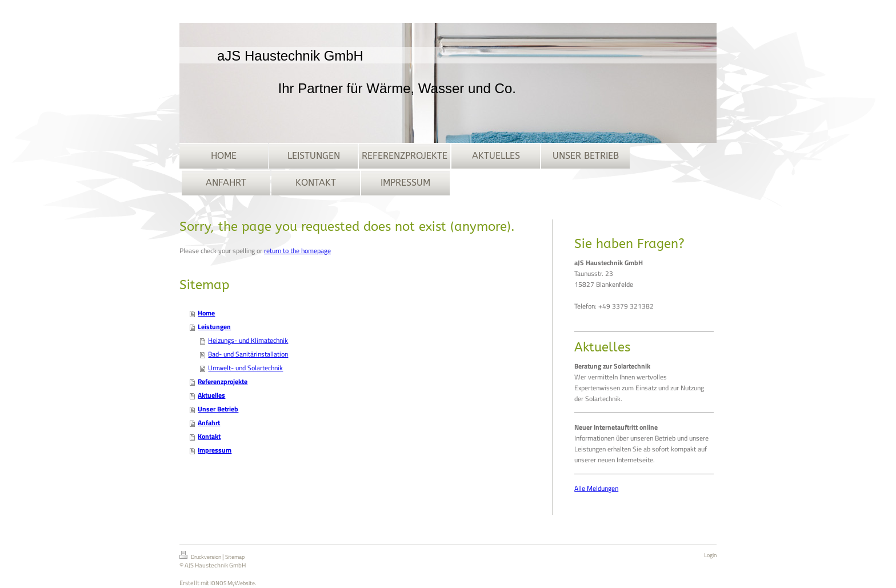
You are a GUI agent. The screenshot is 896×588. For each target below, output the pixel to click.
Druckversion (201, 556)
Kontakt (209, 436)
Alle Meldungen (596, 488)
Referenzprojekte (223, 381)
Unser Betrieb (218, 409)
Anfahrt (209, 423)
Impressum (215, 450)
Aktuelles (211, 395)
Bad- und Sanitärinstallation (248, 354)
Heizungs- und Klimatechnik (248, 340)
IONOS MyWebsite (233, 583)
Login (710, 555)
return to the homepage (297, 251)
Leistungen (214, 327)
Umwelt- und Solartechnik (245, 368)
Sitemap (235, 557)
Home (206, 313)
